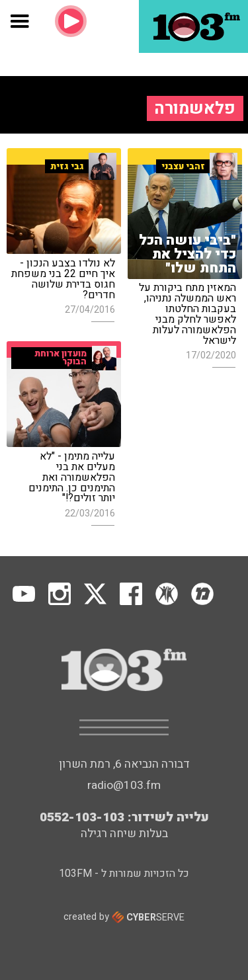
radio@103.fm (124, 785)
